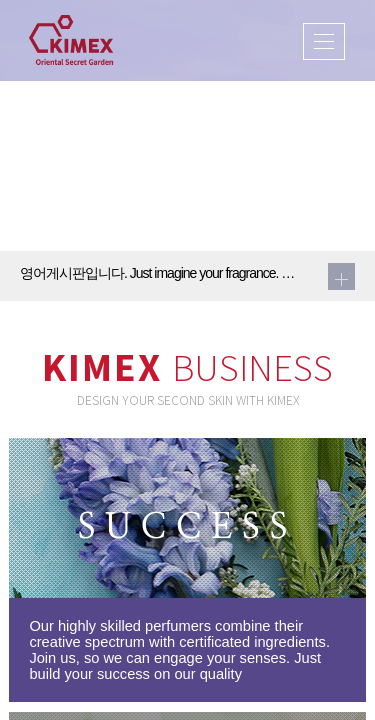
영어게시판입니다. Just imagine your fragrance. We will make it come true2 (162, 273)
